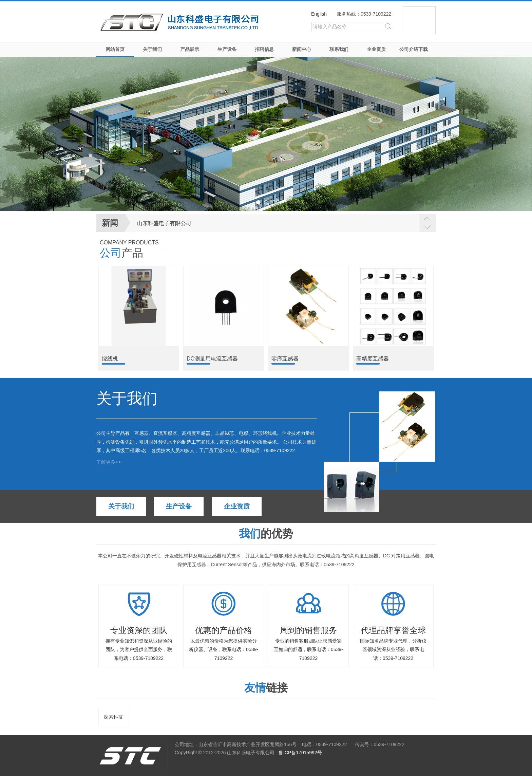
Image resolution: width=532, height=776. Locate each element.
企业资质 (376, 49)
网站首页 (115, 49)
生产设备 (227, 49)
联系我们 (339, 49)
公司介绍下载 (414, 49)
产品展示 (190, 49)
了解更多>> (109, 462)
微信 (419, 20)
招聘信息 (264, 49)
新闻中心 (302, 49)
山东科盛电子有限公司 (164, 223)
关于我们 (152, 49)
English (319, 14)
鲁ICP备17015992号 (300, 753)
